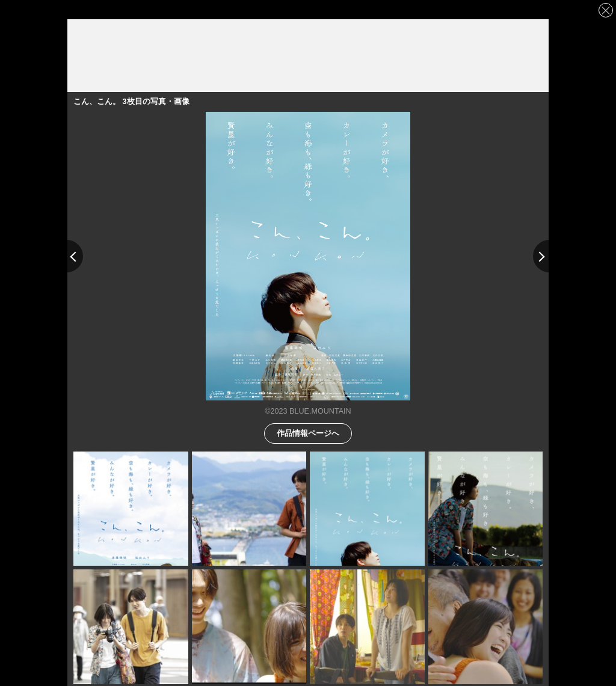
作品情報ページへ (308, 433)
